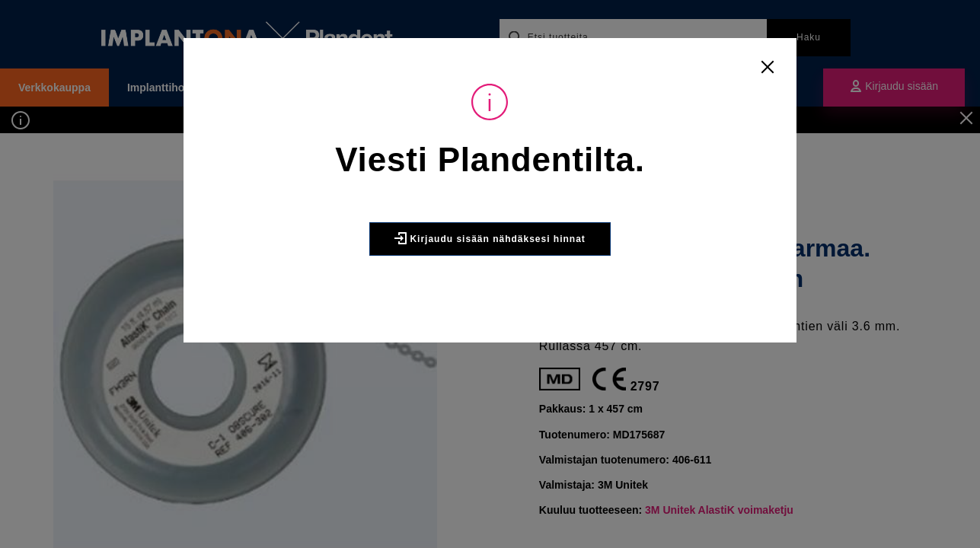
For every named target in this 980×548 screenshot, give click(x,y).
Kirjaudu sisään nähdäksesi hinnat (490, 238)
